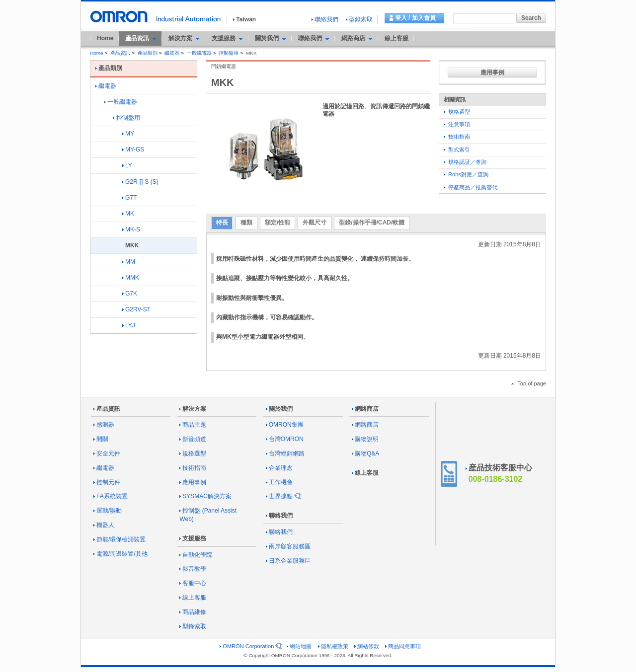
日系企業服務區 (288, 561)
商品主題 (193, 425)
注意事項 (457, 124)
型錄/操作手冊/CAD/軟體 (372, 223)
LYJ (129, 325)
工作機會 (279, 482)
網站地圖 (299, 646)
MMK (131, 278)
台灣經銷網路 (285, 453)
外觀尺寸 (315, 223)
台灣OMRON (285, 439)
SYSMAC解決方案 (205, 496)
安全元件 (107, 453)
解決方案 (193, 409)
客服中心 (193, 583)
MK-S (131, 229)
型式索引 (457, 149)
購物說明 (365, 439)
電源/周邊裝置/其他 (120, 554)
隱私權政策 (333, 646)
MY (128, 134)
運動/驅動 (108, 511)
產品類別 (148, 53)
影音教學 (193, 569)
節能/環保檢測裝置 (119, 539)
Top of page (529, 383)
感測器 (104, 425)
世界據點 (283, 496)
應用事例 (492, 73)
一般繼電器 (199, 53)
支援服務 (193, 538)
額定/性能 (278, 223)
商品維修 (193, 612)
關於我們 (279, 409)
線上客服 (397, 38)
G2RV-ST (136, 309)
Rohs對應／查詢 (466, 174)
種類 (246, 223)
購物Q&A (365, 453)
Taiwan (244, 19)
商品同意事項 (403, 646)
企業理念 (279, 468)
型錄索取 (359, 19)
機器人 (104, 525)
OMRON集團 (285, 425)
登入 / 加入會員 (415, 18)
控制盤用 (229, 53)
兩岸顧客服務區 (288, 546)
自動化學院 (196, 555)
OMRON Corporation (250, 646)
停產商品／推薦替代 (471, 187)
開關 (101, 439)
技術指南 (457, 137)
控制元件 (107, 482)
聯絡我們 (325, 19)
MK (128, 214)
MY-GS (133, 149)
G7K (130, 294)
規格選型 (457, 112)
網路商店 (365, 409)
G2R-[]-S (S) (140, 182)
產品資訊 (120, 53)
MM (129, 262)
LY (127, 165)
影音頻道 (193, 439)
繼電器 (172, 53)
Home (105, 38)
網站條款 (367, 646)
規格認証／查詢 (465, 162)
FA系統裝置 (111, 496)
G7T (129, 198)
